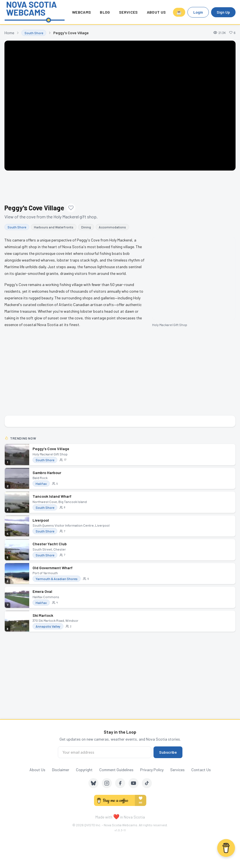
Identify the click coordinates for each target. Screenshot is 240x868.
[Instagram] (107, 783)
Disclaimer (61, 770)
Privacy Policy (152, 770)
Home (9, 33)
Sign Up (223, 12)
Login (198, 12)
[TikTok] (147, 783)
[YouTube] (133, 783)
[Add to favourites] (71, 208)
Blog (105, 12)
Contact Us (201, 770)
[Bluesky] (93, 783)
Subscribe (168, 752)
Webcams (81, 12)
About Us (156, 12)
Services (128, 12)
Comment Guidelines (116, 770)
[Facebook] (120, 783)
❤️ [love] (116, 817)
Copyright (84, 770)
